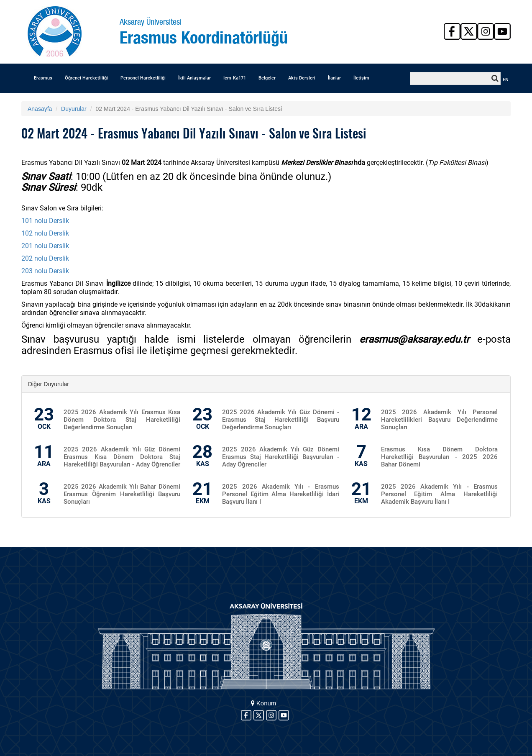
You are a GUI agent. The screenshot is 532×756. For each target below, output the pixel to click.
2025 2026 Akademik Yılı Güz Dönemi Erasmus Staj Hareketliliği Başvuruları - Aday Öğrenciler (280, 457)
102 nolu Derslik (45, 233)
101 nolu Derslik (45, 221)
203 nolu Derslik (45, 271)
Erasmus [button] (43, 78)
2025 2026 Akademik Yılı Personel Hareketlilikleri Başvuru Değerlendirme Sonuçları (439, 420)
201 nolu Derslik (45, 246)
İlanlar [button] (334, 78)
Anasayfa (40, 109)
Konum (264, 703)
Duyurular (74, 109)
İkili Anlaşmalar (194, 78)
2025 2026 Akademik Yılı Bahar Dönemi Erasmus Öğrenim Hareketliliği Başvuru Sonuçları (122, 494)
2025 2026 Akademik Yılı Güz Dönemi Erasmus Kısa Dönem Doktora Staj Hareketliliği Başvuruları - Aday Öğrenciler (122, 457)
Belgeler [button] (267, 78)
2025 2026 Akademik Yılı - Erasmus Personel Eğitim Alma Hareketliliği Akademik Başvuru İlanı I (439, 494)
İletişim (361, 78)
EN (506, 80)
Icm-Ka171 (235, 78)
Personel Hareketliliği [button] (143, 78)
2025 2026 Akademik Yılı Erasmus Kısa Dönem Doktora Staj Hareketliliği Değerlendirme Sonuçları (122, 420)
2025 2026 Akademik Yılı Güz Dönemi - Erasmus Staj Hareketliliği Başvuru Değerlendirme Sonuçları (280, 420)
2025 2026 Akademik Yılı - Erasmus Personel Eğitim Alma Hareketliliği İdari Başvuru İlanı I (280, 494)
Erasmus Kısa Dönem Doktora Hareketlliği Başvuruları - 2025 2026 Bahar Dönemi (439, 457)
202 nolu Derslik (45, 258)
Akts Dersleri (302, 78)
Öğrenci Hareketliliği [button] (86, 78)
